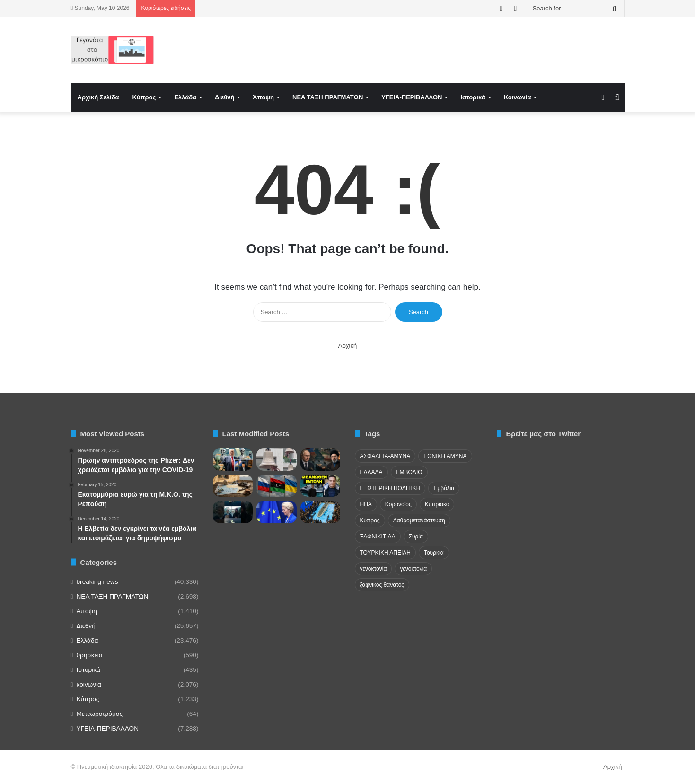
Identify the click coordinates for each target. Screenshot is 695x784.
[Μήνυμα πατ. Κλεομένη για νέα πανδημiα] (233, 512)
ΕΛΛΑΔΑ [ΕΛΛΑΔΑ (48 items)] (371, 472)
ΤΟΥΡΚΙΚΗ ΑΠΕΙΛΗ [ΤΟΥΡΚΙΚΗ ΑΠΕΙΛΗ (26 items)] (385, 553)
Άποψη (263, 97)
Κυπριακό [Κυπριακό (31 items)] (437, 504)
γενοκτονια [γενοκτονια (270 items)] (413, 569)
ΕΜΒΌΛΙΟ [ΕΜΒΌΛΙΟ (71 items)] (409, 472)
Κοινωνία (518, 97)
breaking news (97, 582)
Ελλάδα (185, 97)
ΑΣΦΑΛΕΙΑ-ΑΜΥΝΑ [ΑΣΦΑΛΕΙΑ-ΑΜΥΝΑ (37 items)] (385, 456)
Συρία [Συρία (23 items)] (416, 537)
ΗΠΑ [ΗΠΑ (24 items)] (366, 504)
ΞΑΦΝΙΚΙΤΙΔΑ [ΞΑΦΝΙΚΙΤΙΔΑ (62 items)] (378, 537)
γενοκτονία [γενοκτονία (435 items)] (374, 569)
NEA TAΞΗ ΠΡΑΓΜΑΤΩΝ (328, 97)
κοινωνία (89, 684)
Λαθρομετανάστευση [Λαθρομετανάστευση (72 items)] (419, 520)
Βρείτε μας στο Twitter (544, 434)
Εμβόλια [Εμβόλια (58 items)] (444, 488)
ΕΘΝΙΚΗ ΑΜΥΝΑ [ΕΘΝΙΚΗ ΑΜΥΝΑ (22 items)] (445, 456)
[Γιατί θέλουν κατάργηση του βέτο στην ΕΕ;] (277, 512)
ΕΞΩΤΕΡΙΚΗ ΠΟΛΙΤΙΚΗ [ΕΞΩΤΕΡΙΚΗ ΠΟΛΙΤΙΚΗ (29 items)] (390, 488)
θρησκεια (90, 655)
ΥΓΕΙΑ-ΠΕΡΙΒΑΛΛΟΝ (412, 97)
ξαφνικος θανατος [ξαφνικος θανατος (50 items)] (382, 585)
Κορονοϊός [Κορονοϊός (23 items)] (398, 504)
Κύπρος (144, 97)
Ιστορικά (473, 97)
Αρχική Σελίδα (98, 97)
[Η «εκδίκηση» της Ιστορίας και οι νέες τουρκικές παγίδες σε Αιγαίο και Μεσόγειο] (233, 486)
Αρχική (348, 346)
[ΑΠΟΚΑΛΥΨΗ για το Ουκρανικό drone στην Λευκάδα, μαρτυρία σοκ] (321, 486)
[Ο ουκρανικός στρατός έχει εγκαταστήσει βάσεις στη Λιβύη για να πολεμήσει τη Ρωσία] (277, 486)
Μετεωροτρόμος (100, 714)
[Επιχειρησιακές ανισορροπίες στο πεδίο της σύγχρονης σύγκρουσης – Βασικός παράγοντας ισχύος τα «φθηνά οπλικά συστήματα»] (321, 512)
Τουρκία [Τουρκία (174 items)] (434, 553)
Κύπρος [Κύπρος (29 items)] (370, 520)
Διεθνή (224, 97)
